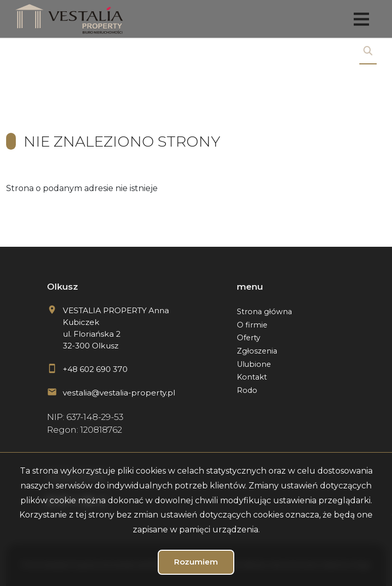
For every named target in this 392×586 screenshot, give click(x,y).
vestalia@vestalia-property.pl (119, 393)
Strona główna (264, 312)
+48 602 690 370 (95, 369)
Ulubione (254, 364)
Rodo (247, 390)
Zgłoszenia (257, 351)
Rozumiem (196, 562)
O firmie (252, 325)
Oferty (249, 338)
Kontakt (252, 377)
